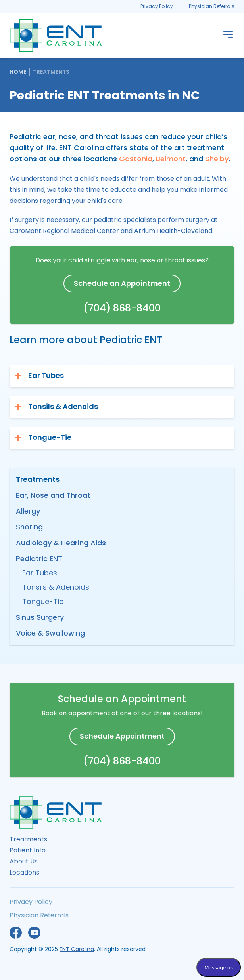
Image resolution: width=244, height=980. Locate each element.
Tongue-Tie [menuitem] (43, 601)
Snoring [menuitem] (29, 527)
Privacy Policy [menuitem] (157, 6)
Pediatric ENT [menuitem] (39, 559)
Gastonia (136, 159)
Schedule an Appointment (122, 283)
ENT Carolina (77, 949)
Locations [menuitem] (24, 872)
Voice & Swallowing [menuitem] (50, 633)
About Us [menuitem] (24, 861)
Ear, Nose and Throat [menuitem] (53, 495)
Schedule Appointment (122, 736)
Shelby (217, 159)
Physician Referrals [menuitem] (212, 6)
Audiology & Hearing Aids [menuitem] (61, 543)
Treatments (51, 72)
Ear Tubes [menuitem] (40, 573)
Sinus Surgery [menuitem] (40, 617)
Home (18, 72)
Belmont (171, 159)
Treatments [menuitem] (28, 839)
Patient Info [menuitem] (28, 850)
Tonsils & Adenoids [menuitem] (56, 587)
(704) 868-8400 (122, 308)
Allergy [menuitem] (28, 511)
